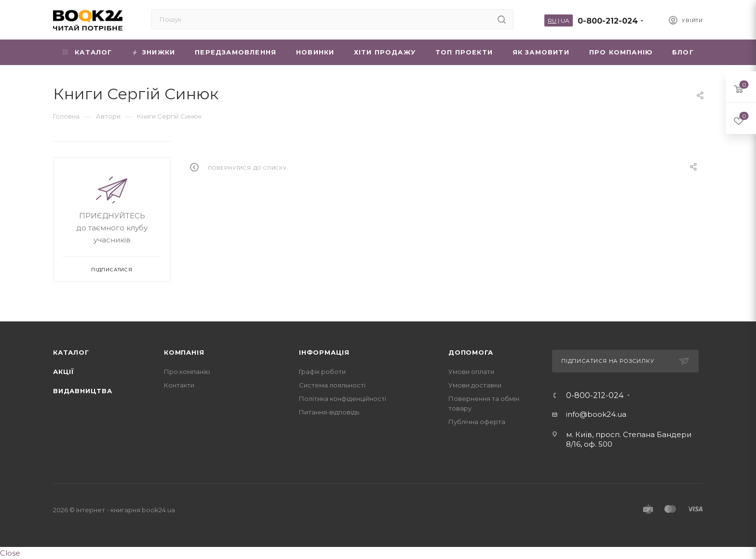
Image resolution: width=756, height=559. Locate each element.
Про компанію (187, 372)
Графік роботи (322, 372)
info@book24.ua (596, 414)
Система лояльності (332, 385)
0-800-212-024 (608, 21)
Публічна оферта (477, 422)
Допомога (471, 352)
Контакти (179, 385)
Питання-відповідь (329, 412)
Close (10, 553)
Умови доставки (475, 385)
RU (552, 20)
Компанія (184, 352)
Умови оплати (471, 372)
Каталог (71, 352)
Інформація (324, 352)
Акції (64, 372)
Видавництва (83, 391)
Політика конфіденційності (343, 399)
